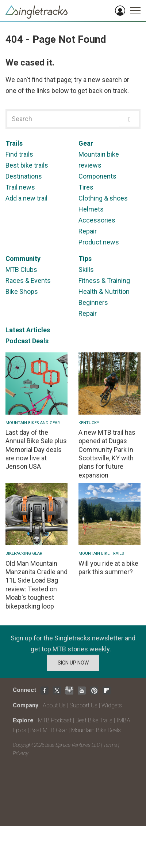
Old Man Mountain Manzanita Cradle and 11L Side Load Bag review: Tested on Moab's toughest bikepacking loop (36, 585)
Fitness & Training (104, 280)
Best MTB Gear (49, 730)
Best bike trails (27, 165)
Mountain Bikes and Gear (33, 423)
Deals (40, 341)
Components (97, 176)
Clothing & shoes (103, 198)
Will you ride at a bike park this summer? (108, 568)
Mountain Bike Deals (96, 730)
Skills (86, 270)
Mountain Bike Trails (101, 553)
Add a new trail (26, 198)
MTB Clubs (21, 270)
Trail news (20, 187)
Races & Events (28, 280)
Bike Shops (22, 291)
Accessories (97, 220)
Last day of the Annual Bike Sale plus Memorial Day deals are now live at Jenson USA (36, 450)
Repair (88, 231)
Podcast (18, 341)
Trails (14, 143)
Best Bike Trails (94, 720)
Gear (86, 143)
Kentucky (89, 423)
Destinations (24, 176)
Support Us (84, 705)
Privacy (20, 753)
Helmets (91, 209)
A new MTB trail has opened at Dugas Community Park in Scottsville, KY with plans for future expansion (107, 454)
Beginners (93, 302)
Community (23, 259)
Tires (86, 187)
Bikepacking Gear (24, 553)
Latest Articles (28, 330)
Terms (110, 745)
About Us (54, 705)
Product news (99, 242)
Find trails (19, 154)
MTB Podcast (55, 720)
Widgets (112, 705)
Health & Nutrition (104, 291)
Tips (85, 259)
